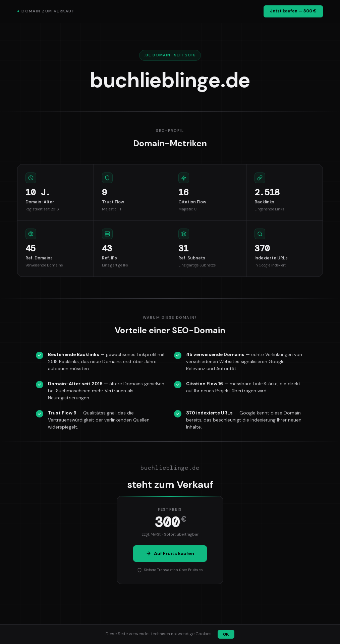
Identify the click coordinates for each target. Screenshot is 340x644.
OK (226, 634)
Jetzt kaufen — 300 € (293, 11)
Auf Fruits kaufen (170, 553)
